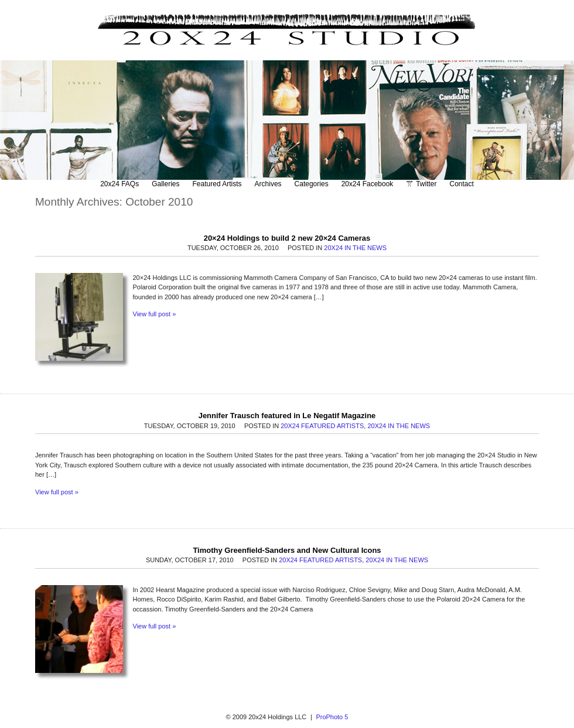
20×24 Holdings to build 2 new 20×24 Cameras (287, 238)
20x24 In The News (355, 248)
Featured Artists (217, 184)
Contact (462, 184)
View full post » (155, 314)
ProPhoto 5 (332, 717)
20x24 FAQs (119, 184)
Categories (312, 184)
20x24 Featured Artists (322, 426)
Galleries (165, 184)
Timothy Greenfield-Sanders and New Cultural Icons (287, 550)
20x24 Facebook (368, 184)
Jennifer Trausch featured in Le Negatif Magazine (287, 416)
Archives (268, 184)
